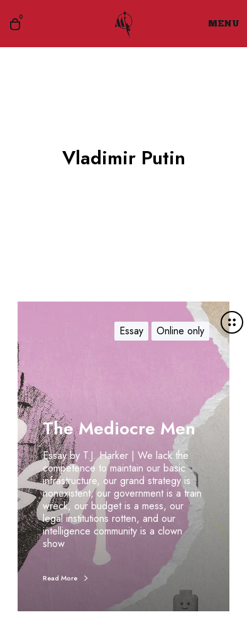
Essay (131, 331)
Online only (180, 331)
